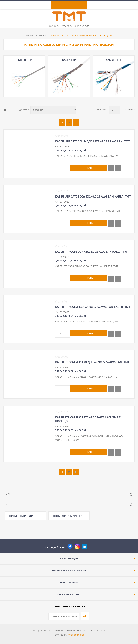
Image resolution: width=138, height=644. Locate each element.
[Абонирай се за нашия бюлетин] (64, 616)
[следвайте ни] (84, 546)
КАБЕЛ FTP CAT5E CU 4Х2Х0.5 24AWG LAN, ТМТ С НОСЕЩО (88, 419)
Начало (30, 35)
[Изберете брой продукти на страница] (114, 110)
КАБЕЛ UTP (24, 60)
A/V (8, 494)
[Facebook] (70, 546)
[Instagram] (77, 546)
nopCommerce (76, 635)
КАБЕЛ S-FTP (114, 60)
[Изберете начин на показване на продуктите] (53, 110)
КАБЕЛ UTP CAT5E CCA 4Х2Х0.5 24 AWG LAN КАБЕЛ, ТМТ (93, 196)
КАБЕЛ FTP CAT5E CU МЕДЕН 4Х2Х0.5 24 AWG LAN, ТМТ (92, 362)
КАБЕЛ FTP (69, 60)
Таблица (5, 110)
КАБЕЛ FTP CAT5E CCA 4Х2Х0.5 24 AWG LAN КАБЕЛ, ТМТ (93, 307)
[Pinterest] (92, 546)
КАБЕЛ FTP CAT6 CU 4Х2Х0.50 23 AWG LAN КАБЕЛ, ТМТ (92, 252)
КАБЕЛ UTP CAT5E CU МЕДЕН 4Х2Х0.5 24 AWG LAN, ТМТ (92, 141)
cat (8, 505)
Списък (10, 110)
